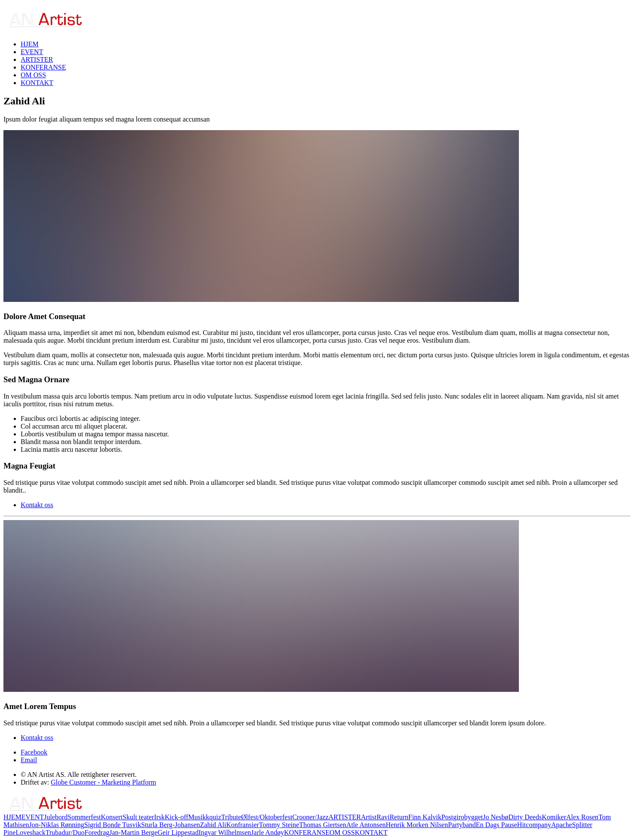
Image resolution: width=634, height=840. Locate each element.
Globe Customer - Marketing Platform (103, 782)
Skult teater (138, 817)
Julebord (56, 817)
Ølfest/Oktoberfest (267, 817)
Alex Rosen (582, 817)
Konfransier (242, 825)
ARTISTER (37, 59)
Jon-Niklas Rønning (57, 825)
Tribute (231, 817)
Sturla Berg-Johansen (170, 825)
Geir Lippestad (178, 832)
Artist (369, 817)
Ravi (383, 817)
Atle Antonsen (366, 825)
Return (399, 817)
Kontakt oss (37, 505)
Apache (562, 825)
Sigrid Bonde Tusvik (113, 825)
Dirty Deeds (525, 817)
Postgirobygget (462, 817)
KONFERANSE (43, 67)
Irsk (160, 817)
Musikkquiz (204, 817)
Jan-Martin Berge (134, 832)
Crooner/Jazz (310, 817)
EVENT (32, 52)
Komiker (554, 817)
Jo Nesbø (495, 817)
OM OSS (33, 75)
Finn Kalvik (425, 817)
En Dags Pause (497, 825)
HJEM (30, 44)
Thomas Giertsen (323, 825)
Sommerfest (84, 817)
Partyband (462, 825)
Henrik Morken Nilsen (417, 825)
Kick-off (177, 817)
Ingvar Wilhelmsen (225, 832)
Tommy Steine (279, 825)
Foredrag (97, 832)
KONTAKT (37, 83)
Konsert (112, 817)
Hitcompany (534, 825)
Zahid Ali (213, 825)
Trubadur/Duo (65, 832)
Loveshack (30, 832)
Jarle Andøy (267, 832)
